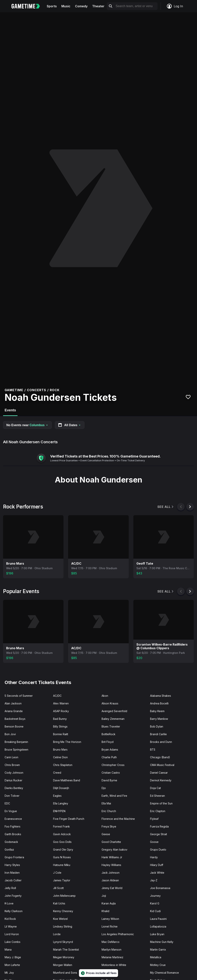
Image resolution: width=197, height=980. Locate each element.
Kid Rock (10, 919)
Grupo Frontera (14, 857)
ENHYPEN (59, 811)
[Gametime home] (28, 6)
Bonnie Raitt (61, 734)
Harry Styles (12, 865)
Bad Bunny (60, 719)
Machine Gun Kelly (162, 942)
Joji (104, 896)
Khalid (105, 911)
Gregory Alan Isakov (114, 850)
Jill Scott (58, 888)
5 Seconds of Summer (19, 696)
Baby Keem (157, 711)
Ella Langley (61, 803)
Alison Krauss (110, 703)
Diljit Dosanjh (61, 788)
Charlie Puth (109, 757)
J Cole (57, 873)
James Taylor (62, 880)
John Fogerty (13, 896)
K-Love (9, 903)
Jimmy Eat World (112, 888)
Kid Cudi (155, 911)
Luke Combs (13, 942)
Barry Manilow (159, 719)
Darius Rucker (13, 780)
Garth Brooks (13, 834)
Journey (155, 896)
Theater (98, 6)
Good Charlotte (111, 842)
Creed (57, 773)
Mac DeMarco (111, 942)
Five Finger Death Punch (69, 819)
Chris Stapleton (63, 765)
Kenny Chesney (63, 911)
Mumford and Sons (65, 973)
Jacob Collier (13, 880)
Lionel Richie (110, 926)
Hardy (154, 857)
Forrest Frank (61, 826)
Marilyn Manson (111, 950)
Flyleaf (154, 819)
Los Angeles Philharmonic (118, 934)
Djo (104, 788)
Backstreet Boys (15, 719)
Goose (154, 842)
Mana (8, 950)
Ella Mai (106, 803)
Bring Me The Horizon (67, 742)
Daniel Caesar (159, 773)
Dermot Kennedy (161, 780)
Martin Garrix (158, 950)
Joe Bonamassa (160, 888)
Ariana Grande (14, 711)
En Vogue (11, 811)
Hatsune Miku (62, 865)
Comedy (81, 6)
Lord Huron (12, 934)
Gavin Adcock (62, 834)
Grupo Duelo (158, 850)
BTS (153, 750)
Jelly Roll (10, 888)
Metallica (156, 957)
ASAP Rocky (61, 711)
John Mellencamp (64, 896)
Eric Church (109, 811)
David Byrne (109, 780)
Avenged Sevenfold (114, 711)
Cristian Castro (111, 773)
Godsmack (11, 842)
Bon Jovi (10, 734)
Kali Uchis (59, 903)
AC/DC (57, 696)
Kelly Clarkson (14, 911)
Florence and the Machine (118, 819)
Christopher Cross (113, 765)
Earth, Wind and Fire (114, 796)
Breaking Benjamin (16, 742)
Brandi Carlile (158, 734)
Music (66, 6)
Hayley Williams (111, 865)
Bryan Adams (110, 750)
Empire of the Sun (161, 803)
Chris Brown (12, 765)
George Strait (159, 834)
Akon (105, 696)
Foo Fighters (13, 826)
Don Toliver (12, 796)
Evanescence (13, 819)
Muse (105, 973)
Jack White (157, 873)
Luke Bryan (157, 934)
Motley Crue (158, 965)
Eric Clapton (158, 811)
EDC (7, 803)
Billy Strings (60, 726)
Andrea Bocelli (159, 703)
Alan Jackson (13, 703)
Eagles (57, 796)
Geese (106, 834)
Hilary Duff (157, 865)
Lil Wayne (11, 926)
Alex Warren (61, 703)
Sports (52, 6)
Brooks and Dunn (161, 742)
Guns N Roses (62, 857)
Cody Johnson (14, 773)
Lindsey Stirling (63, 926)
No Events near (27, 425)
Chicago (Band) (160, 757)
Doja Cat (155, 788)
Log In (175, 6)
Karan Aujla (109, 903)
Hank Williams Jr (112, 857)
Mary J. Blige (13, 957)
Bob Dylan (157, 726)
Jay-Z (154, 880)
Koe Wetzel (60, 919)
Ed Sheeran (157, 796)
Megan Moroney (64, 957)
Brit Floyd (108, 742)
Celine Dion (60, 757)
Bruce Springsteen (16, 750)
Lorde (57, 934)
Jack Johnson (111, 873)
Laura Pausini (158, 919)
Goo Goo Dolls (62, 842)
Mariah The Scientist (66, 950)
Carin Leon (11, 757)
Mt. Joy (9, 973)
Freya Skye (109, 826)
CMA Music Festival (162, 765)
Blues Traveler (111, 726)
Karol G (155, 903)
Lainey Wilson (110, 919)
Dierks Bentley (14, 788)
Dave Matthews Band (67, 780)
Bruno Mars (60, 750)
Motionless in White (114, 965)
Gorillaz (9, 850)
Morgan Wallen (63, 965)
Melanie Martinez (112, 957)
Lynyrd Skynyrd (63, 942)
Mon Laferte (12, 965)
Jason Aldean (110, 880)
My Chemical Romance (164, 973)
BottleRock (109, 734)
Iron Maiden (12, 873)
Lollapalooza (158, 926)
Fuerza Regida (159, 826)
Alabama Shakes (161, 696)
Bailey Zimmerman (113, 719)
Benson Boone (14, 726)
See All (166, 507)
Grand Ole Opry (63, 850)
